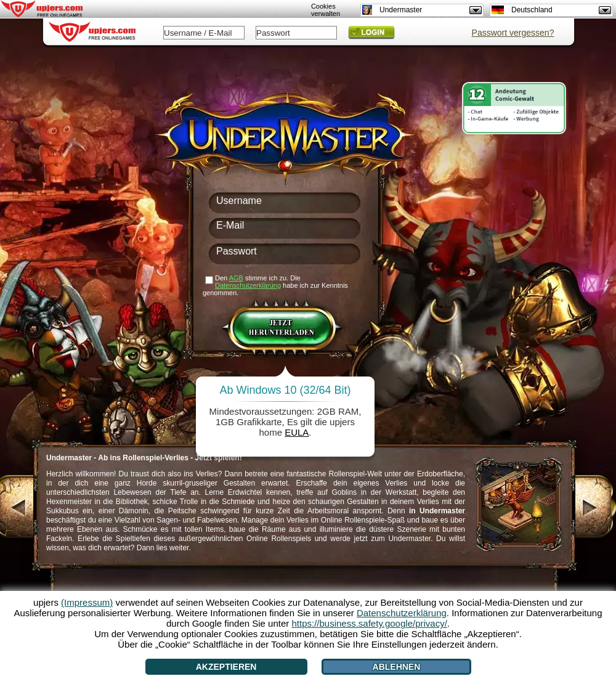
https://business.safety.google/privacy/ (369, 623)
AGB (236, 278)
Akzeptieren (226, 667)
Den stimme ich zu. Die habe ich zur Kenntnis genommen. (275, 285)
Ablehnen (397, 667)
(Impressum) (87, 602)
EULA (297, 432)
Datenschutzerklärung (248, 285)
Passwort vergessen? (513, 33)
